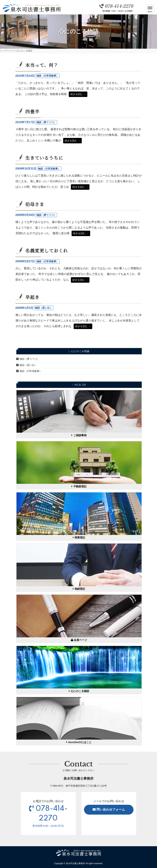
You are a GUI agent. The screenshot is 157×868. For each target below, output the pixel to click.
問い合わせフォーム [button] (109, 810)
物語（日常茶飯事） (31, 371)
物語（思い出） (28, 365)
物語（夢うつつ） (29, 359)
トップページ (7, 51)
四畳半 (32, 111)
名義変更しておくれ (47, 251)
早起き (32, 297)
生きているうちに (44, 158)
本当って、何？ (42, 65)
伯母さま (35, 204)
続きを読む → (78, 94)
